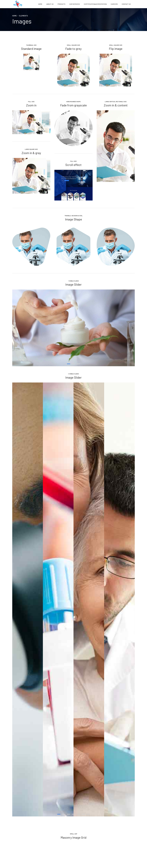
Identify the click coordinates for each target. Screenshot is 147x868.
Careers (114, 4)
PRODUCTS (61, 4)
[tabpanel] (73, 328)
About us (50, 4)
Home (40, 4)
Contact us (126, 4)
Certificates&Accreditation (95, 4)
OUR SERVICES (75, 4)
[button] (14, 328)
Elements (24, 16)
